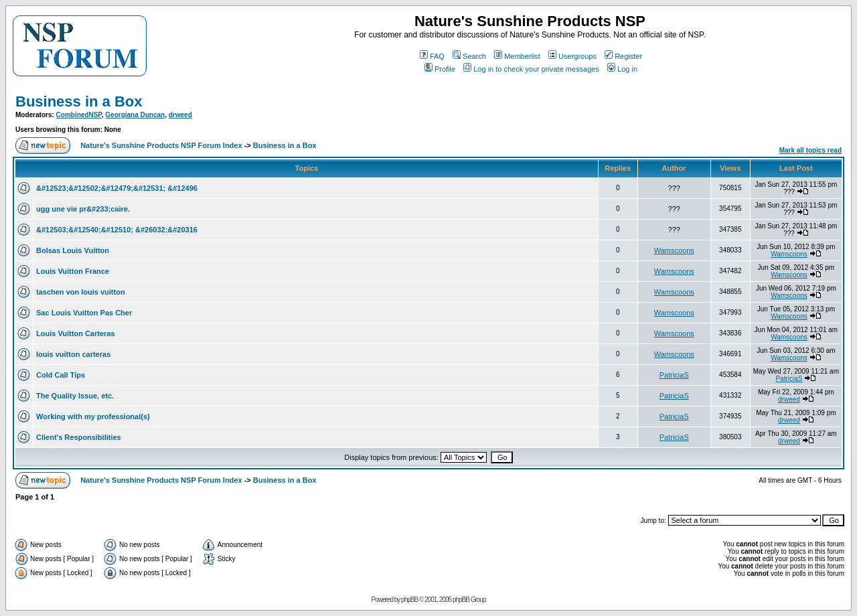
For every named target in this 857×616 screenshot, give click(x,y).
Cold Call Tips (61, 375)
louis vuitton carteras (73, 354)
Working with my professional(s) (93, 416)
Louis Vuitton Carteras (76, 333)
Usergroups (572, 56)
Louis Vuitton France (73, 271)
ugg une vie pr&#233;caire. (83, 209)
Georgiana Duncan (135, 115)
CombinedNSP (79, 115)
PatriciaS (674, 375)
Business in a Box (79, 101)
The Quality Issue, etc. (75, 396)
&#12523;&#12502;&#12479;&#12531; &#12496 (117, 188)
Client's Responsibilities (79, 437)
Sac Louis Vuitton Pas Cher (84, 313)
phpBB (409, 600)
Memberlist (517, 56)
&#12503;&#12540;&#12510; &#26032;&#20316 (117, 230)
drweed (180, 115)
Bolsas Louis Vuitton (73, 250)
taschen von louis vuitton (81, 292)
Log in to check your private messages (531, 69)
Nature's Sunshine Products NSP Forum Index (161, 145)
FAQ (432, 56)
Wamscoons (674, 250)
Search (469, 56)
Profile (440, 69)
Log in (622, 69)
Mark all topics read (810, 150)
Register (623, 56)
